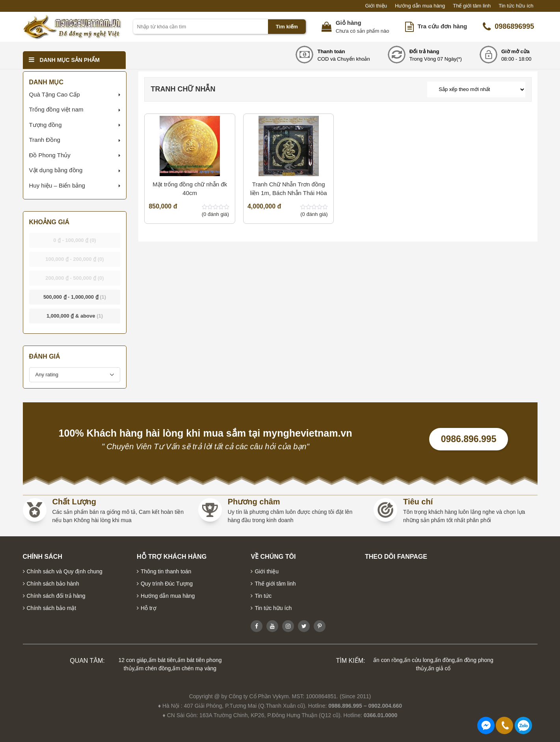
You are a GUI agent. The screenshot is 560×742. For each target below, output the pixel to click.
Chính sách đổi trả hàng (56, 596)
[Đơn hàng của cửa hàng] (476, 89)
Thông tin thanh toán (166, 571)
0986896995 (508, 27)
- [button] (75, 240)
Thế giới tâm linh (472, 6)
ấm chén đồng (153, 668)
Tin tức (263, 596)
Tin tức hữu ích (516, 6)
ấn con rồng (388, 660)
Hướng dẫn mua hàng (420, 6)
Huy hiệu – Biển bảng (57, 185)
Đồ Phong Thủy (50, 155)
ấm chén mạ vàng (194, 668)
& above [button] (75, 316)
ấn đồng (445, 660)
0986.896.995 (469, 439)
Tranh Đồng (45, 140)
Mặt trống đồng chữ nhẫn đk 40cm (190, 189)
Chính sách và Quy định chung (65, 571)
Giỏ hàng (349, 23)
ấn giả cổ (439, 668)
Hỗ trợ (149, 608)
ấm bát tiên (162, 660)
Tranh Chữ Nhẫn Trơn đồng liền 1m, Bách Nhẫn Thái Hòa (289, 189)
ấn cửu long (419, 660)
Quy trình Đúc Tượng (167, 584)
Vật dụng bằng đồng (56, 170)
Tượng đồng (46, 125)
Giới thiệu (376, 6)
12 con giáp (133, 660)
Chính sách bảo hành (53, 584)
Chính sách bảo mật (52, 608)
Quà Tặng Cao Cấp (55, 94)
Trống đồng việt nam (56, 109)
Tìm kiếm (287, 27)
